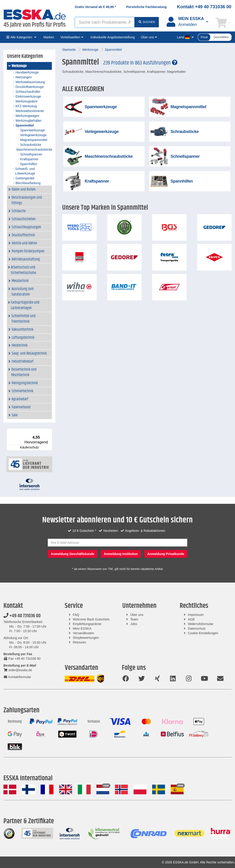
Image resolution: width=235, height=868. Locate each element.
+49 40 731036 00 (22, 616)
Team (134, 619)
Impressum (196, 615)
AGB (191, 619)
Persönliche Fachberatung (146, 7)
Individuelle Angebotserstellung (113, 37)
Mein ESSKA (82, 628)
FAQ (76, 615)
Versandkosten (83, 633)
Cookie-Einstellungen (203, 633)
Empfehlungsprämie (87, 624)
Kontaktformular (17, 677)
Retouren (79, 642)
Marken (49, 37)
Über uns (137, 615)
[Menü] (50, 431)
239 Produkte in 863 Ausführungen (140, 63)
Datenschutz (197, 628)
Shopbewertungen (86, 638)
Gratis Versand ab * (95, 7)
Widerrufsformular (200, 624)
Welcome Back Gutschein (91, 619)
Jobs (134, 624)
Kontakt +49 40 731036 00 (204, 7)
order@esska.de (18, 670)
